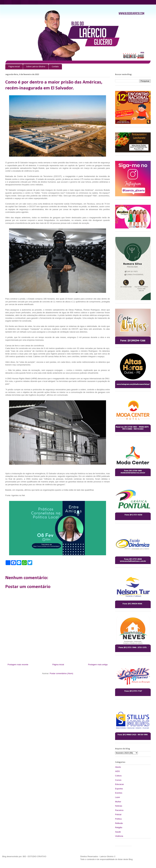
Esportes (119, 789)
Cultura (118, 776)
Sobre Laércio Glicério (36, 67)
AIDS (117, 771)
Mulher (118, 802)
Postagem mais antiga (98, 665)
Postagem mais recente (18, 665)
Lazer (118, 797)
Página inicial (14, 67)
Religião (119, 827)
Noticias (119, 806)
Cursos (118, 780)
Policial (118, 814)
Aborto (118, 767)
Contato (55, 67)
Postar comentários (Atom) (61, 673)
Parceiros (119, 810)
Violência (119, 836)
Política (118, 819)
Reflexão (119, 823)
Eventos (119, 793)
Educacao (119, 784)
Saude (118, 832)
